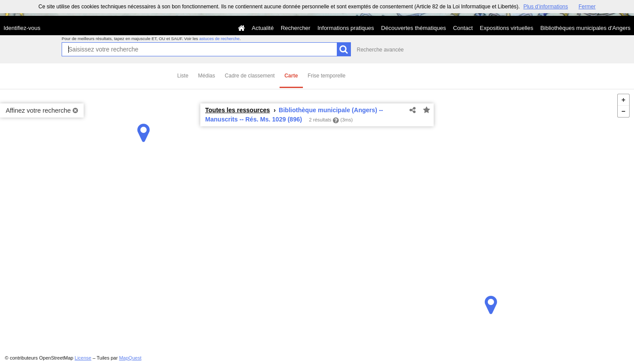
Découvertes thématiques (414, 28)
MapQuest (130, 358)
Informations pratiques (346, 28)
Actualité (263, 28)
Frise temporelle (327, 76)
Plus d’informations (546, 7)
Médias (207, 76)
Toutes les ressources (238, 110)
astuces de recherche (219, 39)
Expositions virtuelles (507, 28)
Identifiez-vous (22, 28)
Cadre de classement (250, 76)
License (83, 358)
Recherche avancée (380, 50)
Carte (291, 76)
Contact (463, 28)
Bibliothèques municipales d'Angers (585, 28)
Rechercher (296, 28)
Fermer (587, 7)
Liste (183, 76)
